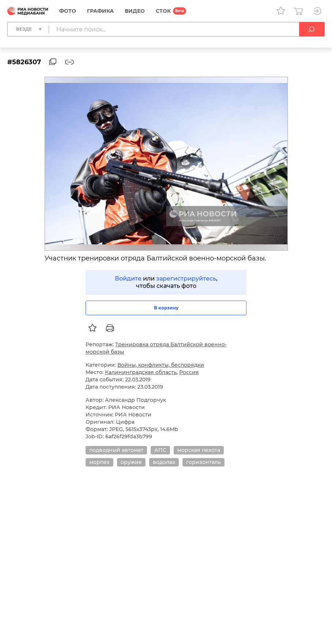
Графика (100, 11)
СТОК (163, 11)
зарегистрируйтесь (186, 279)
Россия (189, 372)
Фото (68, 11)
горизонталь (203, 462)
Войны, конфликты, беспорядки (161, 365)
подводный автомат (116, 450)
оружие (131, 462)
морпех (99, 462)
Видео (135, 11)
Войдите (128, 279)
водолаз (164, 462)
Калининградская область (141, 372)
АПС (160, 450)
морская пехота (199, 450)
